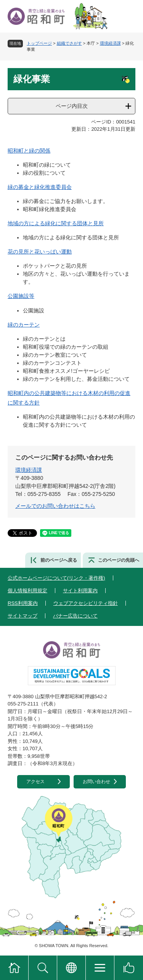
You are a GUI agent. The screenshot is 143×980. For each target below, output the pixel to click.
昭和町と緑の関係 (29, 151)
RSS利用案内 (23, 603)
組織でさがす (69, 43)
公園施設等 (21, 296)
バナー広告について (75, 616)
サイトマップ (22, 616)
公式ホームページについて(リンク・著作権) (56, 578)
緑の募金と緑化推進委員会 (40, 187)
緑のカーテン (24, 325)
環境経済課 (110, 43)
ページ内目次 (72, 106)
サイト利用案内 (80, 591)
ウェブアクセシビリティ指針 (86, 603)
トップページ (39, 43)
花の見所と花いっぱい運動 (40, 252)
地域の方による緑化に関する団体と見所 (56, 223)
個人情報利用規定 (27, 591)
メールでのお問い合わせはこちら (55, 506)
